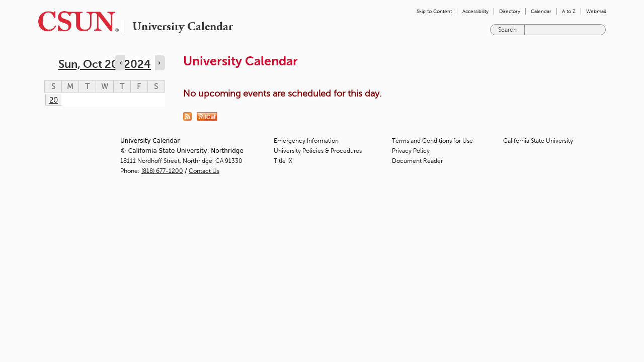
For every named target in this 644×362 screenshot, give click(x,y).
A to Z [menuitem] (569, 11)
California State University (538, 141)
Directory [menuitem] (510, 11)
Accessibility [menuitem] (475, 11)
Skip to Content (434, 11)
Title (283, 161)
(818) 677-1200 (162, 171)
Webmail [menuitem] (596, 11)
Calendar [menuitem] (541, 11)
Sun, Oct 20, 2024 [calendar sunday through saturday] (105, 64)
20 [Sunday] (54, 100)
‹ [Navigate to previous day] (121, 63)
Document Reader (417, 161)
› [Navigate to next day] (159, 63)
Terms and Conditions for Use (432, 141)
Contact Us (204, 171)
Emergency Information (306, 141)
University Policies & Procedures (318, 151)
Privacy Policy (411, 151)
